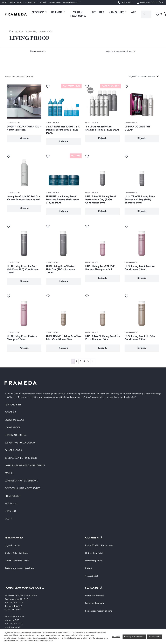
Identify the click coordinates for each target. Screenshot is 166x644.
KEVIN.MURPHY (13, 405)
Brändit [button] (57, 12)
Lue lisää (116, 637)
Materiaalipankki (72, 3)
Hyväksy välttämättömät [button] (134, 637)
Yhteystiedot (8, 3)
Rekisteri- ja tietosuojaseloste (19, 568)
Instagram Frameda (95, 596)
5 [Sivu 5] (88, 361)
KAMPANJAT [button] (116, 12)
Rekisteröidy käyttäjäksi (16, 553)
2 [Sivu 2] (77, 361)
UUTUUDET (97, 12)
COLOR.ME (10, 412)
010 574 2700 (125, 3)
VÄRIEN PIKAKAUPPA (78, 14)
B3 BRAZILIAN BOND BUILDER (21, 458)
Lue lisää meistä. (129, 397)
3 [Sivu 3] (80, 361)
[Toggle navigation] (38, 51)
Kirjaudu (24, 138)
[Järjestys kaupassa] (120, 51)
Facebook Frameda (94, 603)
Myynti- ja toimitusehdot (17, 561)
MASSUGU (10, 511)
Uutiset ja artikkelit (27, 3)
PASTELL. (9, 473)
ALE (133, 12)
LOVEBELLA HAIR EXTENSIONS (21, 481)
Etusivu (13, 31)
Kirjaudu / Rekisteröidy (150, 3)
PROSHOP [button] (38, 12)
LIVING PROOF (12, 428)
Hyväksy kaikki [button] (155, 637)
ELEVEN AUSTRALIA (15, 435)
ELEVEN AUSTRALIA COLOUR (20, 443)
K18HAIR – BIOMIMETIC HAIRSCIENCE (25, 466)
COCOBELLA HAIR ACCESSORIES (22, 488)
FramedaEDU (55, 3)
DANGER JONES (13, 450)
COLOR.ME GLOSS (14, 420)
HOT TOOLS (11, 504)
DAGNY (9, 519)
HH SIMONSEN (12, 496)
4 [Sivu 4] (84, 361)
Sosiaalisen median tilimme (99, 611)
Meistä (43, 3)
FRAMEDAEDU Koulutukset (99, 546)
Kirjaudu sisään (12, 546)
